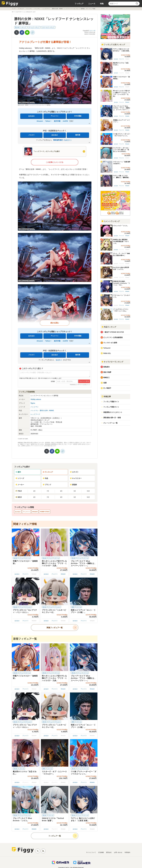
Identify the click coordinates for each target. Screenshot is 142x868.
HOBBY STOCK (45, 512)
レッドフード (46, 9)
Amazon (40, 121)
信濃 (105, 383)
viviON (65, 121)
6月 (34, 491)
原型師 (73, 485)
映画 (73, 607)
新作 (18, 472)
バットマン (29, 9)
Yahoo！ (49, 121)
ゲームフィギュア (34, 27)
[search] (137, 4)
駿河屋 (78, 135)
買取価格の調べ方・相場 (112, 418)
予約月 (19, 491)
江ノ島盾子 (107, 388)
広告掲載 (101, 852)
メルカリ (31, 135)
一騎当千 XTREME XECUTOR (114, 332)
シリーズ (20, 478)
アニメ (50, 558)
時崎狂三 (106, 377)
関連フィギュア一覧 (55, 628)
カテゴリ (74, 472)
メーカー (20, 485)
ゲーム (21, 558)
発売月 (19, 497)
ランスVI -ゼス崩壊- (110, 343)
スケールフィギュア (48, 27)
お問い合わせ (118, 852)
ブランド (47, 485)
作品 (45, 478)
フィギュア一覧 (55, 836)
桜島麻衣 (106, 367)
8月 (61, 491)
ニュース (92, 4)
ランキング (48, 472)
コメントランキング (111, 221)
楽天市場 (57, 121)
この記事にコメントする (55, 162)
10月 (88, 491)
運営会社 (109, 852)
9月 (75, 491)
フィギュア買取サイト (111, 407)
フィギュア (79, 4)
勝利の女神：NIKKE (47, 410)
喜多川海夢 (107, 372)
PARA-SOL (107, 353)
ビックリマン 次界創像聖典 (113, 337)
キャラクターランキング (112, 362)
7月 (48, 491)
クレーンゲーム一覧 (110, 423)
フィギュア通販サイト (111, 402)
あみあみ (31, 116)
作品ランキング (109, 327)
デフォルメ (28, 607)
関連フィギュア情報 (25, 524)
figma (33, 403)
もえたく (59, 360)
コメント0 (92, 31)
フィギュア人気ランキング (113, 45)
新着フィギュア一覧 (25, 639)
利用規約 (127, 852)
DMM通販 (78, 116)
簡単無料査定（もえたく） (63, 140)
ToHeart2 (107, 348)
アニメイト (55, 116)
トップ (14, 9)
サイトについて (91, 852)
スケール (28, 558)
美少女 (15, 558)
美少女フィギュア (21, 27)
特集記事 (106, 396)
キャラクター (76, 478)
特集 (102, 4)
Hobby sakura (36, 399)
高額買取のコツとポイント (113, 412)
